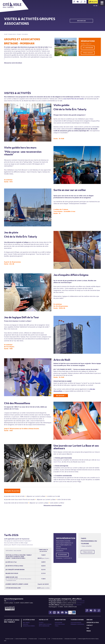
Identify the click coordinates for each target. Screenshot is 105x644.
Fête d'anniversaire (44, 626)
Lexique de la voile (93, 622)
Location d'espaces (76, 623)
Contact (90, 625)
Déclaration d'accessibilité (71, 639)
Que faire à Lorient (9, 639)
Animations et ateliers (45, 624)
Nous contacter (88, 53)
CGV (49, 639)
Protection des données (57, 639)
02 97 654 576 (78, 605)
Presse (89, 631)
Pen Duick (26, 624)
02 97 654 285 (81, 601)
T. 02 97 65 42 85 (89, 48)
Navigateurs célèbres (29, 626)
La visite (41, 623)
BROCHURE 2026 (81, 21)
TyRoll (57, 626)
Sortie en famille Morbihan (21, 639)
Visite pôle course (60, 624)
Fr (94, 6)
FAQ (88, 628)
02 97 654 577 (80, 603)
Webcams (90, 620)
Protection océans (33, 639)
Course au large (43, 639)
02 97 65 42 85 (63, 555)
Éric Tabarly (26, 623)
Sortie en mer (58, 623)
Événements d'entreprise (77, 624)
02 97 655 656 (11, 601)
